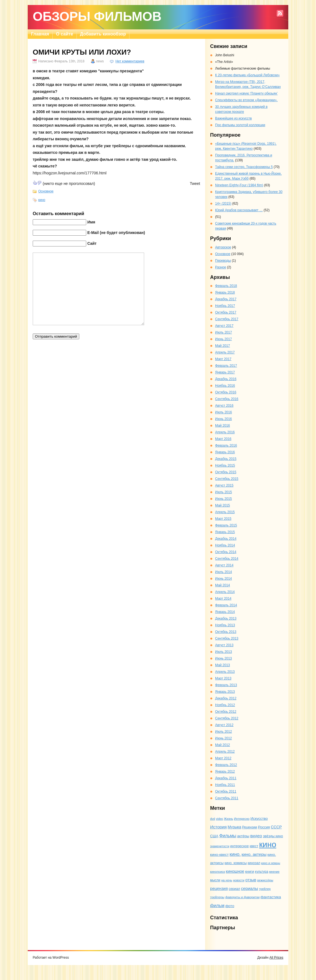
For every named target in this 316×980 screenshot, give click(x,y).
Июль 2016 (224, 412)
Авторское (223, 247)
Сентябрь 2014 (227, 559)
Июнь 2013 (224, 658)
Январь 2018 (225, 292)
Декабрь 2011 (226, 778)
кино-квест (219, 855)
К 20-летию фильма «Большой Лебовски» (247, 75)
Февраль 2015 (226, 525)
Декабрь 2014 (226, 539)
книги (249, 871)
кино (42, 200)
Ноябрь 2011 (225, 785)
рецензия (219, 889)
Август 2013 (224, 645)
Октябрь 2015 (226, 472)
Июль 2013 (224, 652)
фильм (217, 905)
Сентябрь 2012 (227, 718)
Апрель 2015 (225, 512)
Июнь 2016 (224, 419)
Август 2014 (224, 565)
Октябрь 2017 (226, 312)
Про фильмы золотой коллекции (240, 125)
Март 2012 (223, 758)
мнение (274, 872)
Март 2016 (223, 439)
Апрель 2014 (225, 592)
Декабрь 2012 (226, 698)
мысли (215, 880)
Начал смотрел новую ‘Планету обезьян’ (246, 93)
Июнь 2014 (224, 579)
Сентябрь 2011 (227, 798)
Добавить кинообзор (103, 34)
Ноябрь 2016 (225, 386)
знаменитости (220, 846)
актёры (243, 836)
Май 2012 (223, 745)
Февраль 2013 (226, 685)
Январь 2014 (225, 612)
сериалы (249, 888)
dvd (213, 819)
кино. (235, 854)
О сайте (64, 34)
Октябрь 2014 (226, 552)
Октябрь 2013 (226, 632)
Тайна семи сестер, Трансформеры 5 (244, 167)
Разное (221, 267)
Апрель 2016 (225, 432)
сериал (234, 889)
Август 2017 (224, 326)
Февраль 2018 (226, 286)
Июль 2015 (224, 492)
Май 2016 (223, 426)
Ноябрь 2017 (225, 306)
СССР (276, 827)
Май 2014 (223, 585)
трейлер (265, 889)
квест (254, 846)
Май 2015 (223, 505)
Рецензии (249, 827)
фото (230, 906)
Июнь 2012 (224, 738)
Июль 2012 (224, 732)
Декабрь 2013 (226, 618)
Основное (46, 191)
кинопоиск (217, 872)
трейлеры (217, 897)
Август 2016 (224, 406)
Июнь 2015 (224, 499)
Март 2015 (223, 519)
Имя (91, 222)
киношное (235, 871)
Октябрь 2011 (226, 791)
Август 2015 (224, 485)
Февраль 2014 (226, 605)
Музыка (234, 827)
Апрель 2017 (225, 352)
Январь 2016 (225, 452)
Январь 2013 (225, 692)
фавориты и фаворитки (243, 897)
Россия (264, 827)
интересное (239, 846)
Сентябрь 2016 (227, 399)
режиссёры (265, 880)
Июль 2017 (224, 332)
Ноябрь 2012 (225, 705)
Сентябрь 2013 (227, 638)
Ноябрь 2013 (225, 625)
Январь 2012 (225, 772)
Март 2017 (223, 359)
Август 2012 (224, 725)
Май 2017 (223, 346)
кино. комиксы (236, 863)
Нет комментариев (130, 61)
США (214, 836)
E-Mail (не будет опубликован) (116, 233)
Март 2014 (223, 599)
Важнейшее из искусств (233, 118)
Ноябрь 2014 (225, 545)
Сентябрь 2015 (227, 479)
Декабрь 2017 (226, 299)
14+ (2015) (223, 203)
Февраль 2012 (226, 765)
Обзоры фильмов (97, 16)
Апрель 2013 (225, 672)
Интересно (242, 819)
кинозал (254, 863)
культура (262, 872)
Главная (40, 34)
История (218, 827)
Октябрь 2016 (226, 392)
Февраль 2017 (226, 366)
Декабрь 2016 (226, 379)
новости (239, 880)
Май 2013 (223, 665)
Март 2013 (223, 678)
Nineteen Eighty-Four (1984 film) (239, 185)
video (219, 819)
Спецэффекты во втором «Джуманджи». (246, 100)
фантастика (271, 897)
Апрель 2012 (225, 752)
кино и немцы (271, 863)
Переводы (223, 261)
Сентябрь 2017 (227, 319)
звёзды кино (273, 836)
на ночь (227, 880)
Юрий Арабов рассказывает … (239, 210)
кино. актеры (254, 854)
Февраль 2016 (226, 446)
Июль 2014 (224, 572)
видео (256, 836)
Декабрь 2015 (226, 459)
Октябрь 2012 (226, 712)
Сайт (92, 243)
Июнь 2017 (224, 339)
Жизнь (229, 819)
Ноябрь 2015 (225, 465)
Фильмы (228, 836)
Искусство (259, 819)
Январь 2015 (225, 532)
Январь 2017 (225, 372)
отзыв (251, 880)
